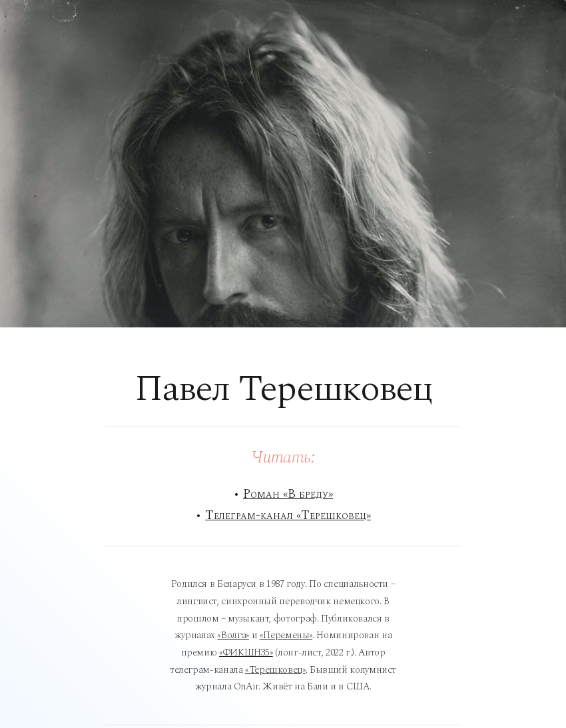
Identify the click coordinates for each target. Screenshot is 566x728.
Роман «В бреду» (288, 494)
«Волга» (233, 635)
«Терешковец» (275, 670)
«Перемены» (286, 635)
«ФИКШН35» (246, 652)
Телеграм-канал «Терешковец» (288, 515)
